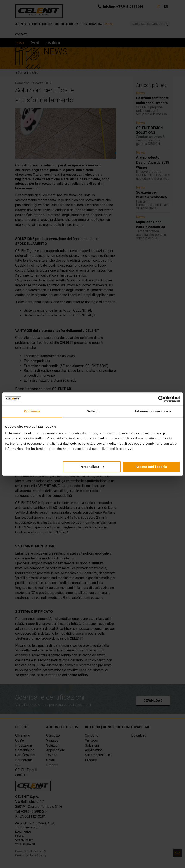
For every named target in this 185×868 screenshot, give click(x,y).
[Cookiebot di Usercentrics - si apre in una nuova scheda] (161, 399)
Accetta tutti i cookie (151, 467)
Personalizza (92, 467)
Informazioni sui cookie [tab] (153, 411)
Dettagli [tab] (93, 411)
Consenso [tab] (32, 411)
